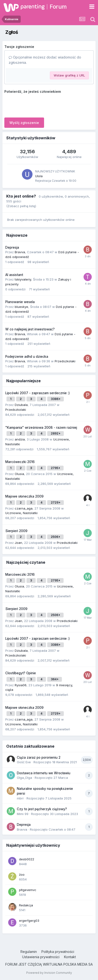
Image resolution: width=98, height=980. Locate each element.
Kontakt (70, 957)
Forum (58, 7)
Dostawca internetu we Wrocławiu (44, 773)
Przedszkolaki (65, 361)
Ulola (39, 176)
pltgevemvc (28, 890)
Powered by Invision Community (49, 973)
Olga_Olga (24, 778)
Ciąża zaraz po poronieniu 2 (39, 757)
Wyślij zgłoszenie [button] (24, 123)
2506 (55, 537)
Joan (18, 543)
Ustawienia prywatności (41, 957)
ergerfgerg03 (29, 921)
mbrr (20, 798)
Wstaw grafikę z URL (69, 75)
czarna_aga (24, 508)
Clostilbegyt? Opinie (21, 673)
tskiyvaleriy (23, 279)
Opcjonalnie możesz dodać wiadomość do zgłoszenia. (45, 60)
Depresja (12, 247)
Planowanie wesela (20, 302)
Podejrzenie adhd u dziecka (27, 357)
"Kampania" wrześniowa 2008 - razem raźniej (41, 428)
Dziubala (21, 405)
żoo (22, 874)
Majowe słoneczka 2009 (24, 496)
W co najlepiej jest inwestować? (30, 329)
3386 (56, 399)
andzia (20, 439)
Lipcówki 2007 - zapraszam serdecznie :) (38, 393)
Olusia (19, 474)
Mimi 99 (23, 814)
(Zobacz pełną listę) (21, 206)
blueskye (21, 307)
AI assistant (14, 275)
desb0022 (27, 859)
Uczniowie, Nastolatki (21, 513)
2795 (55, 468)
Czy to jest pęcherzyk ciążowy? (42, 809)
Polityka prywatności (58, 952)
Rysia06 (21, 685)
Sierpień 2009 (16, 531)
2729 (56, 502)
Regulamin (29, 952)
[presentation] (41, 105)
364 (55, 679)
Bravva (20, 252)
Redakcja (26, 905)
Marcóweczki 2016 (20, 462)
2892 (56, 433)
